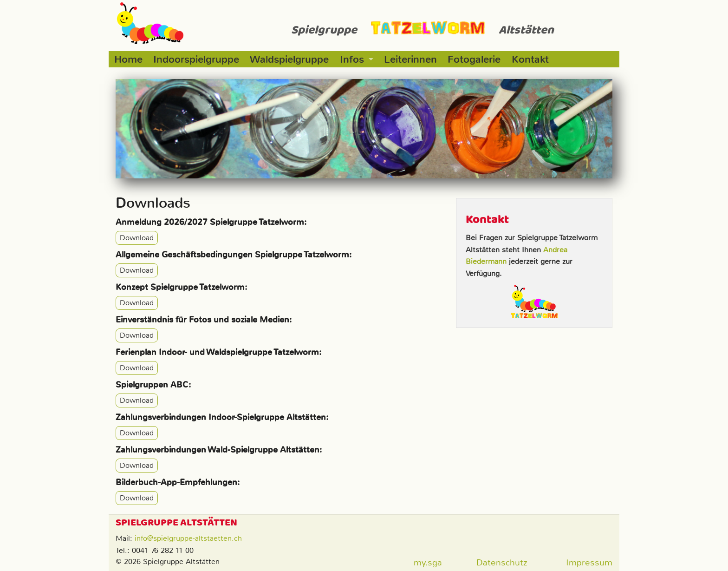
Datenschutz (502, 562)
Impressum (589, 562)
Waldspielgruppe (289, 59)
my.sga (428, 562)
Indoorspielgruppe (196, 59)
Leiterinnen (410, 59)
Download (137, 238)
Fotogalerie (474, 59)
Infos (352, 59)
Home (128, 59)
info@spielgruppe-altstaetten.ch (188, 538)
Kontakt (530, 59)
